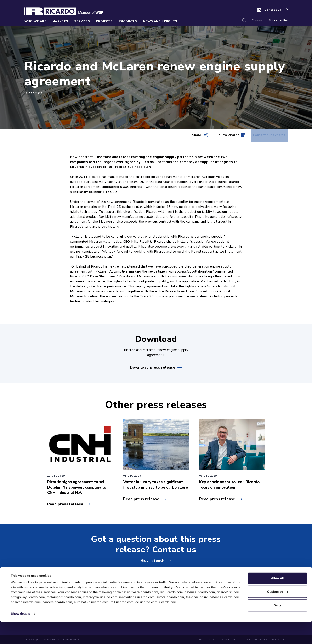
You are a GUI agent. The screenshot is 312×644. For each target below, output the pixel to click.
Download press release (153, 368)
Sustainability (278, 20)
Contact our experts (266, 135)
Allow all (277, 600)
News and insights (160, 21)
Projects (104, 21)
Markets (60, 21)
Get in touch (153, 561)
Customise (277, 614)
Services (82, 21)
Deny (277, 628)
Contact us (273, 10)
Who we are (35, 21)
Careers (257, 20)
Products (128, 21)
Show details (20, 636)
